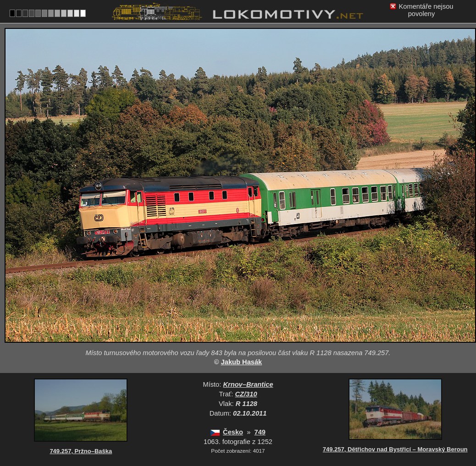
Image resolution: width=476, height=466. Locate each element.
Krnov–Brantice (248, 384)
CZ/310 (246, 394)
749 (260, 432)
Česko (233, 432)
